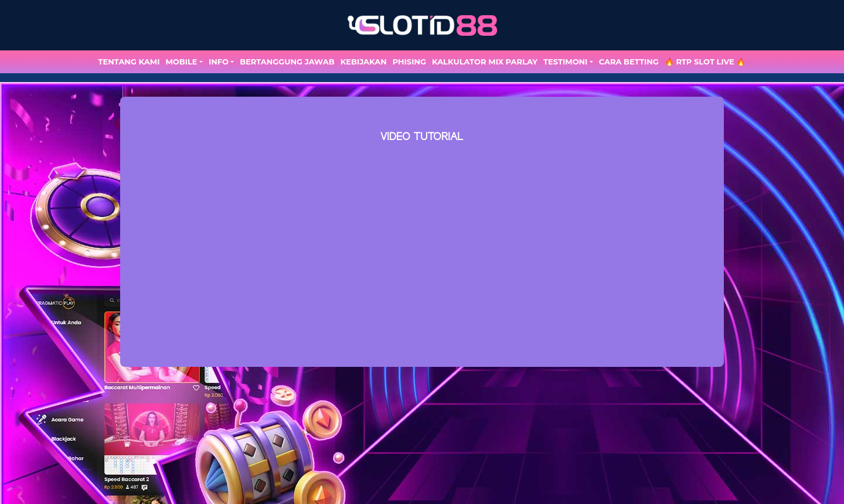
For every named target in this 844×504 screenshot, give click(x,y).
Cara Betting (629, 62)
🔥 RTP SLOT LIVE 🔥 (705, 62)
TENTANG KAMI (129, 62)
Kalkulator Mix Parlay (485, 62)
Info (219, 62)
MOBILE (181, 62)
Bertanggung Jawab (287, 62)
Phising (409, 62)
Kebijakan (364, 62)
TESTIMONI (565, 62)
